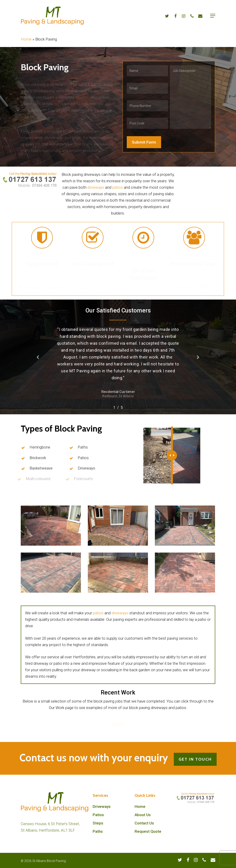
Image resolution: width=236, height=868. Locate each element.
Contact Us (144, 823)
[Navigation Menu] (213, 16)
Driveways (102, 806)
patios (118, 187)
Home (26, 39)
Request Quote (148, 831)
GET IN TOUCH (195, 759)
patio (58, 100)
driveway (83, 94)
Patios (98, 815)
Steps (98, 823)
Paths (98, 831)
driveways (96, 187)
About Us (143, 815)
